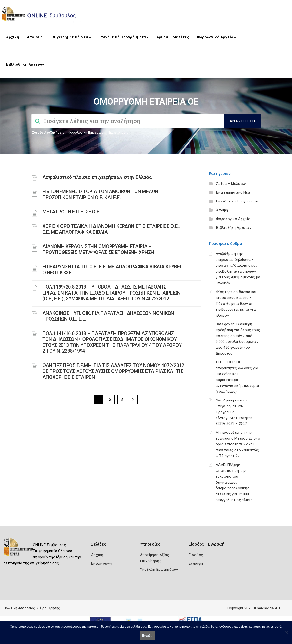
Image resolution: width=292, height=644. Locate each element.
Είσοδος (196, 555)
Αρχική (13, 37)
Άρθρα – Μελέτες (173, 37)
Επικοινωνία (102, 563)
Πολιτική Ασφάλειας (19, 608)
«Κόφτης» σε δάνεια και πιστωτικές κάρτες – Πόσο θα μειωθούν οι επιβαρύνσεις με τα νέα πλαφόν (236, 304)
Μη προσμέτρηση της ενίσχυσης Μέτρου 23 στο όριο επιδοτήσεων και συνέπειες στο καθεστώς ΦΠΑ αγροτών (238, 444)
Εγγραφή (196, 563)
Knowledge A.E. (268, 608)
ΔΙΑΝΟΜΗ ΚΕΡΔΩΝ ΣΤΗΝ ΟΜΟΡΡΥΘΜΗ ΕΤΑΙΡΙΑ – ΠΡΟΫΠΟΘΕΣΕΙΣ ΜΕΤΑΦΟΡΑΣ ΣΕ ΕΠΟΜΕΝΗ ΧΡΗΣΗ (98, 249)
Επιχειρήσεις (118, 132)
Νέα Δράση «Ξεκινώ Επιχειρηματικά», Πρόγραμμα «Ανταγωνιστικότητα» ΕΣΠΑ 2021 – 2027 (234, 412)
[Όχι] (286, 635)
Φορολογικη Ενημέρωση (87, 132)
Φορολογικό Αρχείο (216, 37)
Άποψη (222, 210)
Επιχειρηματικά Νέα (71, 37)
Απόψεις (35, 37)
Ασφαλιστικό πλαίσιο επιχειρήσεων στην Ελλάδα (97, 177)
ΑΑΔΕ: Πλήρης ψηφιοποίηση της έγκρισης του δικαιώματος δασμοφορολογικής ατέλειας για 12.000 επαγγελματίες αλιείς (234, 482)
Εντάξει (147, 636)
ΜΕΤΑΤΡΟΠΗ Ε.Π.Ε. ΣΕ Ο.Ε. (71, 212)
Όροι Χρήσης (50, 608)
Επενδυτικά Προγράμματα (124, 37)
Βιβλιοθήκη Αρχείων (26, 64)
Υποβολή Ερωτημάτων (159, 570)
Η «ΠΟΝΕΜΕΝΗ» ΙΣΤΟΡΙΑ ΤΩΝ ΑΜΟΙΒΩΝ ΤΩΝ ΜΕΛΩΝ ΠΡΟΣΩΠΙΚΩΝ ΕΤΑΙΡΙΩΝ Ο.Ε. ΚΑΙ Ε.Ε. (100, 194)
